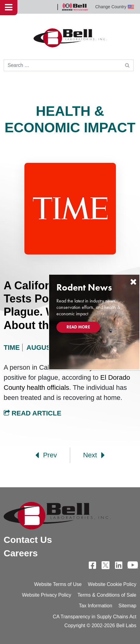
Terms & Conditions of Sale (107, 595)
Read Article (32, 413)
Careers (21, 553)
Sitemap (127, 606)
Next (94, 455)
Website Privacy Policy (47, 595)
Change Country (115, 7)
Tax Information (95, 606)
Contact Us (28, 540)
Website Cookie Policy (112, 584)
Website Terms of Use (58, 584)
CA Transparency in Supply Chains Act (95, 617)
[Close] (133, 282)
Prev (46, 455)
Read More (78, 327)
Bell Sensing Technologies (75, 7)
